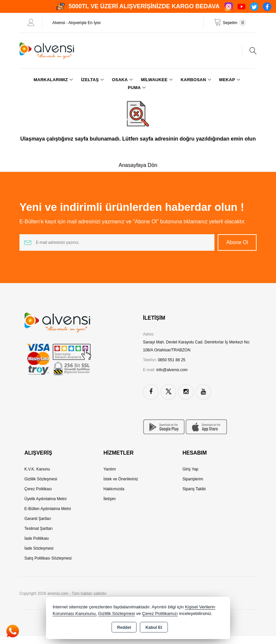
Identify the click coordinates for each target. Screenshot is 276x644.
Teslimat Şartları (39, 529)
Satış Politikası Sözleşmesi (48, 558)
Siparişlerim (193, 479)
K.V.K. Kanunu (37, 469)
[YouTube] (241, 7)
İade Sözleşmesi (39, 548)
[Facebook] (267, 7)
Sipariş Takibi (194, 489)
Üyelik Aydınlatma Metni (45, 499)
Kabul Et (154, 628)
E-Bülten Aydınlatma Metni (48, 509)
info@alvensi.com (172, 370)
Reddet (124, 628)
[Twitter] (254, 7)
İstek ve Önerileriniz (121, 479)
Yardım (110, 469)
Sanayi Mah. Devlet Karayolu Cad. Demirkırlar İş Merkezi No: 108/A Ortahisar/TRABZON (196, 346)
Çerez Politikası (38, 489)
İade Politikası (37, 538)
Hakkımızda (114, 489)
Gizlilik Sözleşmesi (41, 479)
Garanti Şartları (38, 519)
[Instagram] (229, 7)
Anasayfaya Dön (138, 165)
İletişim (110, 499)
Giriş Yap (190, 469)
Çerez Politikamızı (160, 613)
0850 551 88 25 (171, 360)
